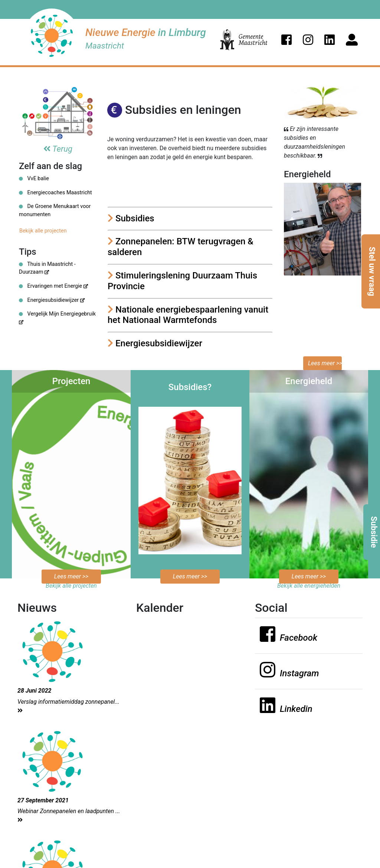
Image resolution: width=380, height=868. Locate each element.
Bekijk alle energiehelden (309, 586)
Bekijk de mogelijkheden (190, 563)
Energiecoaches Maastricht (55, 193)
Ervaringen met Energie (53, 286)
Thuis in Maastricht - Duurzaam (47, 268)
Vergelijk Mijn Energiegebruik (57, 317)
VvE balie (34, 179)
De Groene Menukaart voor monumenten (55, 210)
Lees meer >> (325, 363)
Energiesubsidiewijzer (52, 300)
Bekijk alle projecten (43, 231)
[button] (286, 40)
